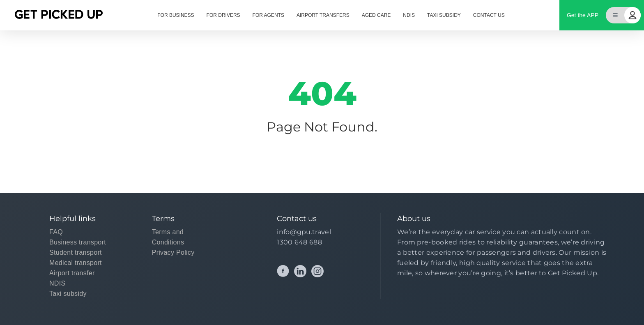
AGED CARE (376, 15)
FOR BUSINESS (176, 15)
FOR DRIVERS (223, 15)
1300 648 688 (299, 242)
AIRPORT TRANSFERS (323, 15)
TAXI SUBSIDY (444, 15)
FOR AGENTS (268, 15)
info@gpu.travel (304, 232)
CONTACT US (489, 15)
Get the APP (583, 15)
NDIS (409, 15)
